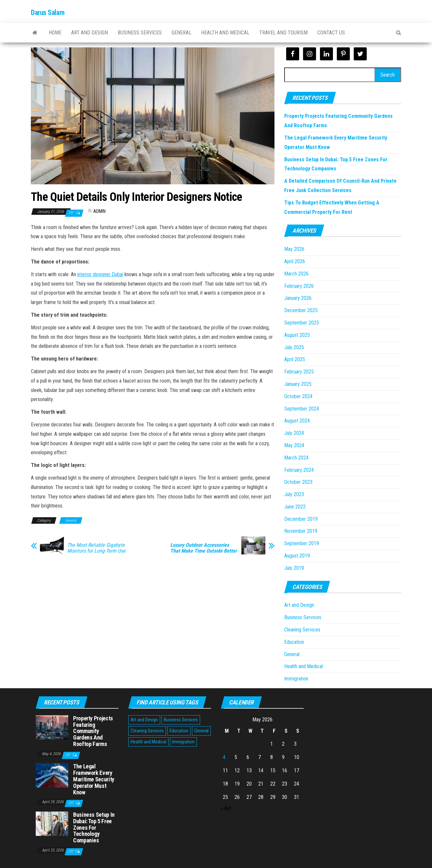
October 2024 (298, 396)
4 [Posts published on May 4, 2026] (224, 757)
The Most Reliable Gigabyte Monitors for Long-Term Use (96, 548)
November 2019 (301, 531)
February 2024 (299, 470)
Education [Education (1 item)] (179, 731)
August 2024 (297, 421)
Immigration (296, 679)
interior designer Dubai (100, 274)
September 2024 (302, 409)
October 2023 (298, 482)
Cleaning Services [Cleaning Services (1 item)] (147, 731)
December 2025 (301, 310)
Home (55, 33)
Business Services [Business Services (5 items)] (181, 720)
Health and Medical (225, 33)
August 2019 (297, 556)
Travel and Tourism (283, 33)
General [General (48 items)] (201, 731)
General (181, 33)
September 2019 (302, 543)
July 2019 (294, 568)
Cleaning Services (302, 630)
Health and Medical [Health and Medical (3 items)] (148, 742)
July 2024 (294, 433)
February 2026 (299, 286)
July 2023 (294, 494)
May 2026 (294, 249)
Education (294, 642)
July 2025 (294, 347)
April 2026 (295, 261)
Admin (99, 211)
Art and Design (89, 33)
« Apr (226, 808)
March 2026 (296, 274)
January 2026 (298, 298)
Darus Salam (48, 12)
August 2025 (297, 335)
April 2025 (295, 359)
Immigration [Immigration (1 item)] (183, 742)
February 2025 (299, 372)
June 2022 (295, 507)
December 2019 (301, 519)
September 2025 (302, 323)
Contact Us (331, 33)
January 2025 (298, 384)
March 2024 (296, 458)
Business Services (140, 33)
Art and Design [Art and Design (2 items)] (144, 720)
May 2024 (294, 445)
